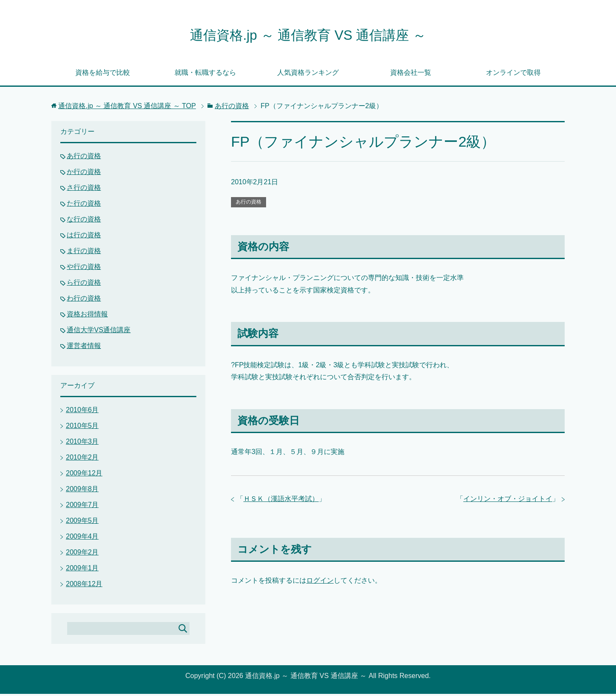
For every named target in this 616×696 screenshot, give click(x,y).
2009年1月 (82, 570)
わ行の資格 (84, 300)
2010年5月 (82, 428)
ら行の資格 (84, 285)
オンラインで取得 (513, 75)
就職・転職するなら (205, 75)
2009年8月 (82, 491)
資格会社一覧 (411, 75)
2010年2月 (82, 459)
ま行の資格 (84, 253)
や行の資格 (84, 269)
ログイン (320, 582)
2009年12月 (84, 475)
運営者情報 (84, 348)
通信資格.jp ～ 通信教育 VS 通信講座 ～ (308, 36)
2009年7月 (82, 507)
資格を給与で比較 (103, 75)
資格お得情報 (87, 316)
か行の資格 (84, 174)
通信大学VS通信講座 (99, 332)
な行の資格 (84, 221)
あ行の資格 (249, 204)
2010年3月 (82, 444)
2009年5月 (82, 523)
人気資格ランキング (308, 75)
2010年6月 (82, 412)
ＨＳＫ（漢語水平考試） (281, 501)
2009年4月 (82, 538)
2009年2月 (82, 554)
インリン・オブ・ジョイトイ (508, 501)
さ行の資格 (84, 190)
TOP (127, 108)
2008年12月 (84, 586)
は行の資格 (84, 237)
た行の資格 (84, 205)
